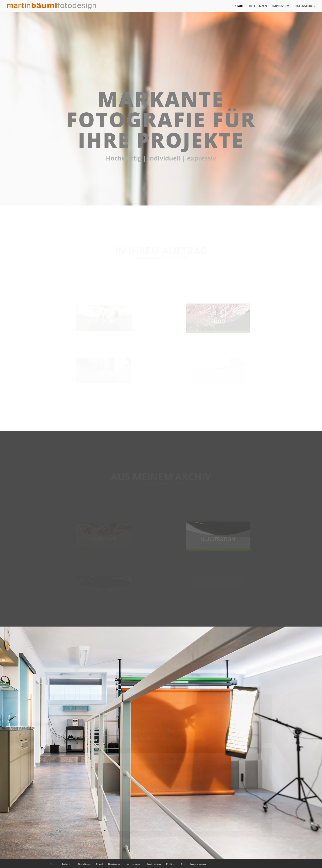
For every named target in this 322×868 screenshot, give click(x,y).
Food (99, 864)
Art (183, 864)
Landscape (133, 864)
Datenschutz (305, 6)
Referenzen (258, 6)
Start (239, 6)
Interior (67, 864)
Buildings (84, 864)
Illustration (153, 864)
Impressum (281, 6)
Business (114, 864)
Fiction (171, 864)
